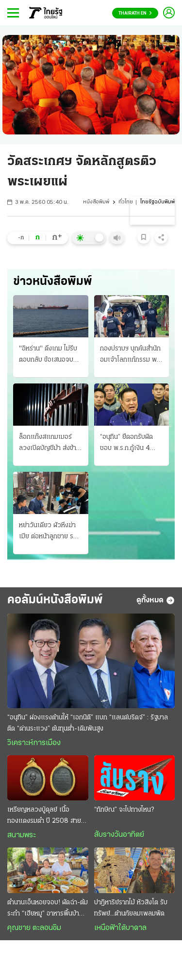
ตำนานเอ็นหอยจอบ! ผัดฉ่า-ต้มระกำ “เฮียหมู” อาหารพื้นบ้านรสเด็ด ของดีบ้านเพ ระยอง (48, 909)
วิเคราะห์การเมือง (34, 743)
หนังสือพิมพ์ (96, 202)
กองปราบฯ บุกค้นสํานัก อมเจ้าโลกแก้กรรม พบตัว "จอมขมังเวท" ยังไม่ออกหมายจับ (132, 355)
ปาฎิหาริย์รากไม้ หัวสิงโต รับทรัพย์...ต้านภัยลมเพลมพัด (131, 908)
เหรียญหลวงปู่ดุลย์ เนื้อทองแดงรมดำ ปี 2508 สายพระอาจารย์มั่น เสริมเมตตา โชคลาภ (44, 816)
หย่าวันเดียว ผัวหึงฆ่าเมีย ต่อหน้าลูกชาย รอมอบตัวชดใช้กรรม (50, 532)
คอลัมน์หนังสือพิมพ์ (55, 600)
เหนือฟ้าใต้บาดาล (120, 928)
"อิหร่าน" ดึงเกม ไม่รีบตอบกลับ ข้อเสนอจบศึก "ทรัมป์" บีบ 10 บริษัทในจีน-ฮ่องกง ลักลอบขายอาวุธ (50, 355)
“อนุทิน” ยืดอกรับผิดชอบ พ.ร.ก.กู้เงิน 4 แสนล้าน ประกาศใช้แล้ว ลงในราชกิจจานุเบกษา (132, 444)
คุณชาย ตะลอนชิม (34, 928)
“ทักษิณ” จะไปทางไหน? (124, 810)
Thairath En (135, 13)
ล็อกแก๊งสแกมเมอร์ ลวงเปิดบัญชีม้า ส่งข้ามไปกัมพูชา (50, 444)
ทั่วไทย (126, 202)
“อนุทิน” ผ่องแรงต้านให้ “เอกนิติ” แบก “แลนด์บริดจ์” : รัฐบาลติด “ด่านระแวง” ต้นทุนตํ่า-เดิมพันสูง (88, 723)
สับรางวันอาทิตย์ (119, 835)
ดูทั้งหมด (156, 600)
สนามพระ (22, 835)
